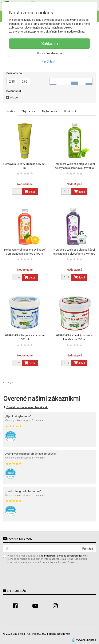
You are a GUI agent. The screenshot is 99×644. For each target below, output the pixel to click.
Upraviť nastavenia (49, 53)
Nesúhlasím (49, 61)
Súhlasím (50, 44)
